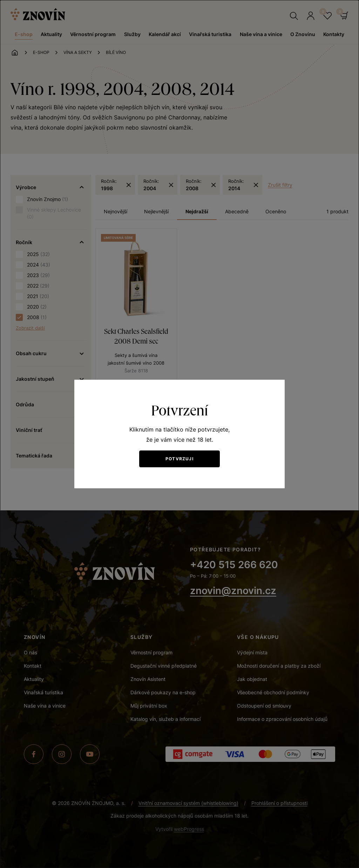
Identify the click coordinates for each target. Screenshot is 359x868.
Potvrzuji (179, 459)
